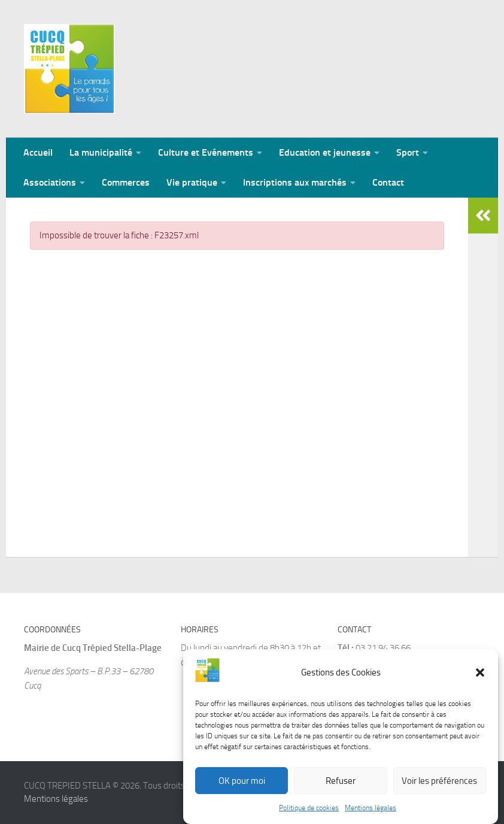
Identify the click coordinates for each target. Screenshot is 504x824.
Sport (408, 152)
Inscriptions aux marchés (295, 182)
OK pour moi (242, 786)
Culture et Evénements (206, 152)
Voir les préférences (439, 786)
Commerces (126, 182)
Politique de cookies (309, 813)
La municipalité (101, 152)
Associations (50, 182)
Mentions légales (371, 813)
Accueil (38, 152)
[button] (480, 678)
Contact (388, 182)
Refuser (341, 786)
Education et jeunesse (325, 152)
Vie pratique (192, 182)
